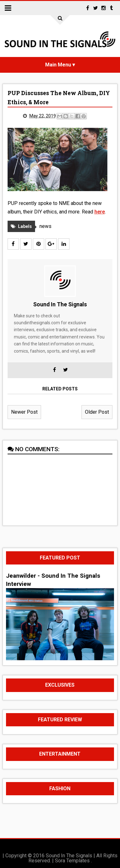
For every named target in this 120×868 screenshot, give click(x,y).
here (100, 212)
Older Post (97, 412)
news (45, 226)
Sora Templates (72, 861)
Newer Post (24, 412)
